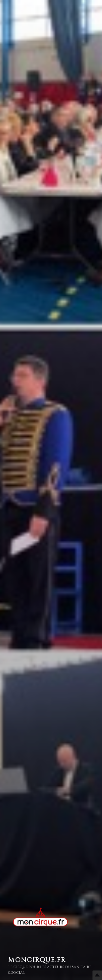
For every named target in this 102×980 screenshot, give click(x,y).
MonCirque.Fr (37, 960)
